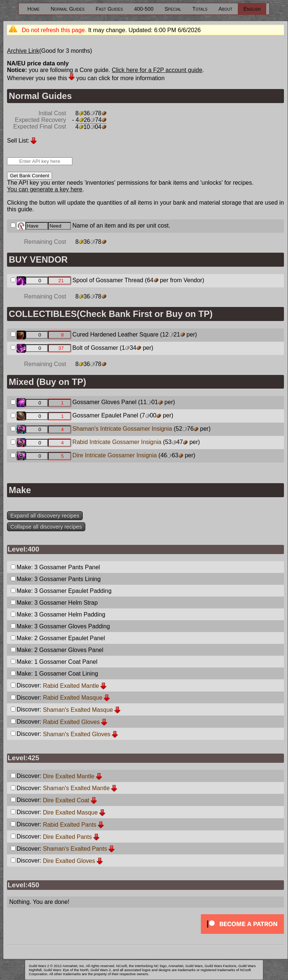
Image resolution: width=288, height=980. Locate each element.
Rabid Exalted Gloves (71, 722)
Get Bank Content (30, 176)
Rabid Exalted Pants (70, 825)
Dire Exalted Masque (70, 812)
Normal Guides (68, 9)
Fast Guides (109, 9)
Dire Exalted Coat (66, 800)
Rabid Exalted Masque (73, 698)
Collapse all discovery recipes (46, 527)
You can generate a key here (45, 189)
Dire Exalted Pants (67, 837)
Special (173, 9)
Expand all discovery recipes (45, 516)
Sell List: (18, 141)
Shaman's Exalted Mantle (76, 788)
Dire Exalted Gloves (69, 861)
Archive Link (23, 51)
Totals (200, 9)
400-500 (144, 9)
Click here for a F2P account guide (157, 70)
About (225, 9)
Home (33, 9)
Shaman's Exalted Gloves (77, 734)
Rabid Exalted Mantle (71, 686)
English (252, 9)
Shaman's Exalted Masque (78, 710)
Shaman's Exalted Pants (75, 849)
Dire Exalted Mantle (69, 776)
